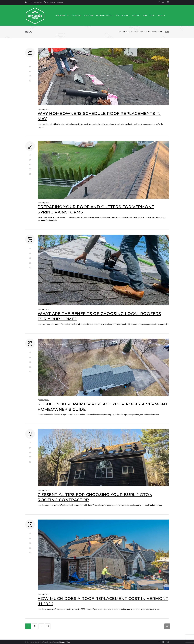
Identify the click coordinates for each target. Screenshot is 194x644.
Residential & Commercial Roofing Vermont (146, 31)
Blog (156, 15)
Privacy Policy (65, 641)
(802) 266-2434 (36, 2)
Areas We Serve (108, 15)
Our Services (66, 15)
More (164, 15)
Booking (80, 15)
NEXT (167, 626)
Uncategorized (44, 108)
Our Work (92, 15)
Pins (149, 15)
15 (48, 625)
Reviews (140, 15)
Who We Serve (126, 15)
